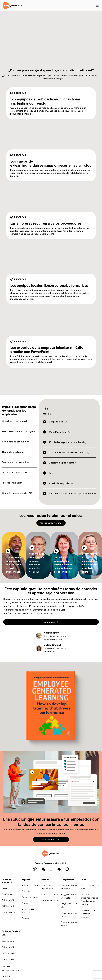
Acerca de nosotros (31, 885)
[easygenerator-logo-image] (13, 5)
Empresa (26, 880)
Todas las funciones (7, 881)
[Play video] (8, 551)
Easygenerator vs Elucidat (69, 924)
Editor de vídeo (9, 900)
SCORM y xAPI (8, 906)
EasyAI (5, 888)
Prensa (25, 903)
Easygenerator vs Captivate (69, 896)
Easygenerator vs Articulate (69, 887)
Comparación (68, 880)
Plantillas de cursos (50, 900)
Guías (83, 880)
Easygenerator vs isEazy (69, 905)
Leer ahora (51, 622)
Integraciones (8, 912)
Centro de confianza (31, 897)
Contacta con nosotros (28, 911)
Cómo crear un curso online (90, 887)
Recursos (46, 880)
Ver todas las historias (51, 523)
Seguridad (26, 891)
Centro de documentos (47, 887)
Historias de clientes (51, 894)
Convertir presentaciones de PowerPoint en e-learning (89, 899)
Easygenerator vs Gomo (69, 915)
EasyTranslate (8, 894)
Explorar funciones (51, 839)
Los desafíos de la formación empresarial (89, 914)
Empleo (25, 918)
